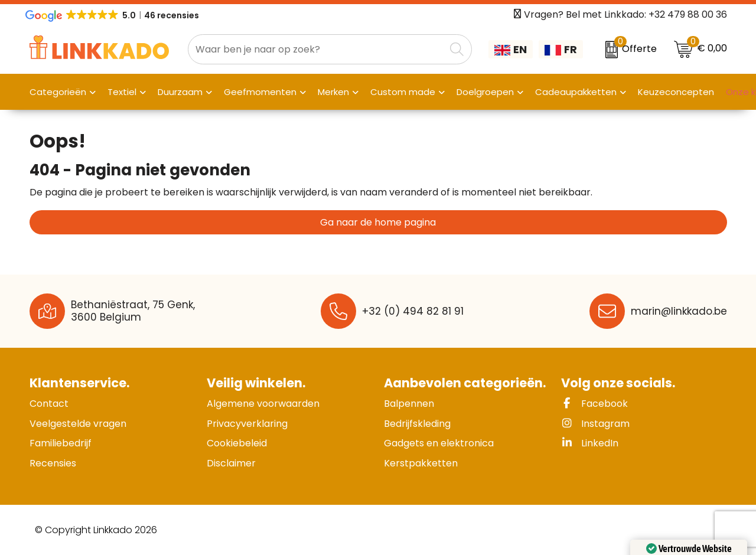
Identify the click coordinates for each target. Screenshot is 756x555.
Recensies (53, 463)
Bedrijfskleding (417, 424)
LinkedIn (590, 443)
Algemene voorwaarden (263, 404)
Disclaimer (231, 463)
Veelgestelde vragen (78, 424)
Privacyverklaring (247, 424)
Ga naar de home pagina (378, 222)
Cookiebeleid (237, 443)
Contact (49, 404)
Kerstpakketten (421, 463)
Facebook (594, 404)
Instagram (595, 424)
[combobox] (317, 49)
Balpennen (409, 404)
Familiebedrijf (61, 443)
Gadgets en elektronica (439, 443)
